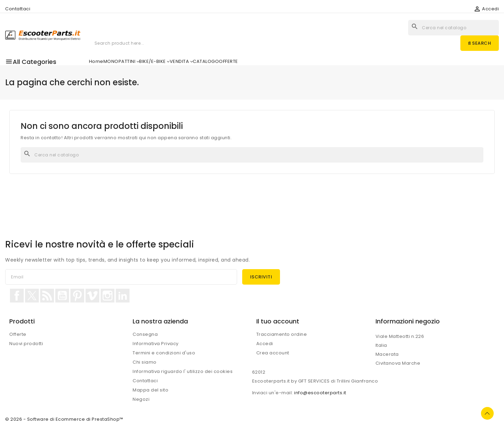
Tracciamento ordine (282, 334)
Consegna (145, 334)
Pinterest (77, 296)
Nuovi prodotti (26, 344)
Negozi (141, 399)
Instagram (108, 296)
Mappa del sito (150, 390)
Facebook (17, 296)
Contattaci (18, 9)
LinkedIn (123, 296)
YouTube (62, 296)
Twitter (32, 296)
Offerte (18, 334)
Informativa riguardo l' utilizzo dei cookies (183, 371)
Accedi (265, 344)
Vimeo (92, 296)
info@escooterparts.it (320, 393)
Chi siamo (145, 362)
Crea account (273, 353)
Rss (47, 296)
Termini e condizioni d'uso (164, 353)
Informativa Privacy (156, 344)
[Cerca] (252, 155)
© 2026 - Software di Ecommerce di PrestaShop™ (64, 419)
